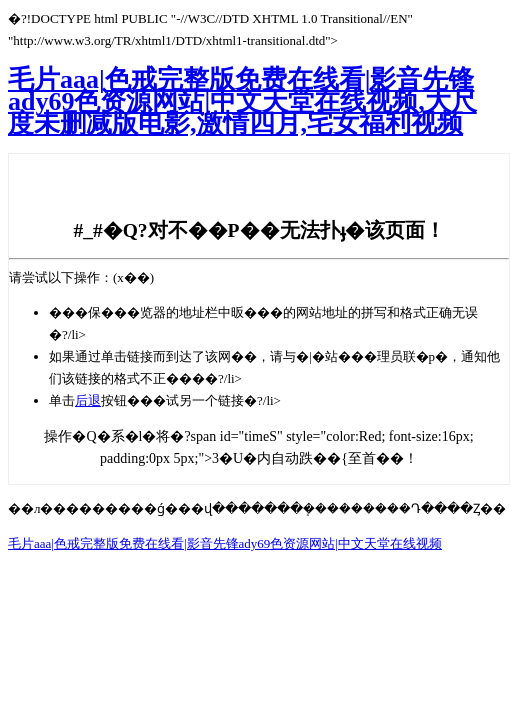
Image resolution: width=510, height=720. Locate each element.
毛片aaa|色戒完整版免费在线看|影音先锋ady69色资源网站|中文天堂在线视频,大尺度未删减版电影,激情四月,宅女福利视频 (242, 101)
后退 (88, 400)
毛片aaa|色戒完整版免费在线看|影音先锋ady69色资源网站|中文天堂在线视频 (225, 543)
